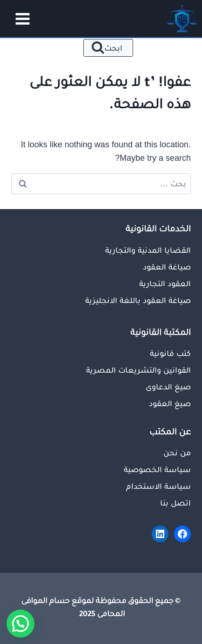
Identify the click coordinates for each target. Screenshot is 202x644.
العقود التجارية (165, 283)
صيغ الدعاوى (168, 387)
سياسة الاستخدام (158, 486)
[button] (20, 624)
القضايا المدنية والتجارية (148, 250)
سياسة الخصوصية (157, 469)
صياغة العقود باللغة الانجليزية (138, 300)
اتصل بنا (175, 503)
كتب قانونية (170, 353)
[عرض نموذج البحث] (108, 48)
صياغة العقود (167, 267)
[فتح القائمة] (20, 19)
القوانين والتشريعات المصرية (138, 370)
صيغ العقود (170, 403)
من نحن (177, 453)
